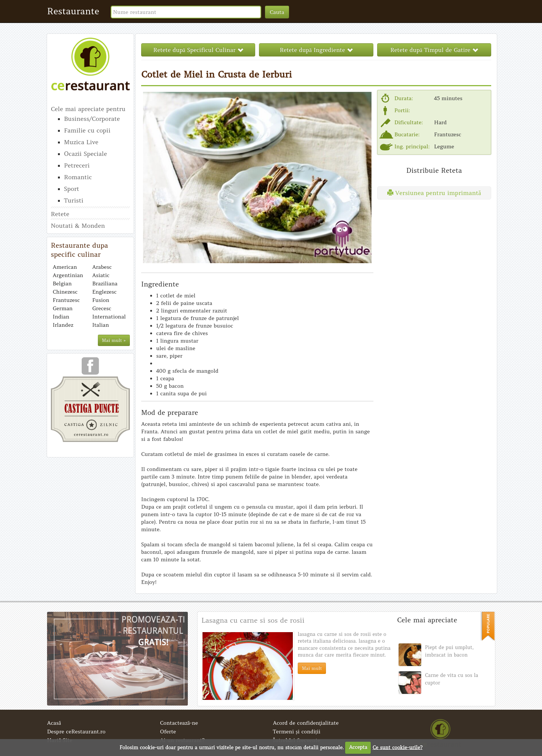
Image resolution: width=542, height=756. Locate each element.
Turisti (74, 200)
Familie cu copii (87, 130)
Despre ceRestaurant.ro (76, 732)
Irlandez (63, 325)
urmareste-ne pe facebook (90, 369)
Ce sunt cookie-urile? (398, 747)
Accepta (358, 747)
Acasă (54, 723)
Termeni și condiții (297, 732)
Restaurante (73, 11)
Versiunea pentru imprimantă (434, 193)
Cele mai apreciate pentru (88, 109)
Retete (60, 214)
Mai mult (312, 668)
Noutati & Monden (78, 226)
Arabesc (102, 267)
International (109, 317)
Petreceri (77, 165)
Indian (61, 317)
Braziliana (105, 283)
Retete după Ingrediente (316, 50)
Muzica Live (81, 142)
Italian (100, 325)
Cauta (277, 12)
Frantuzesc (66, 300)
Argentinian (68, 275)
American (65, 267)
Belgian (62, 283)
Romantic (78, 177)
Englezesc (104, 292)
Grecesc (102, 308)
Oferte (168, 732)
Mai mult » (114, 340)
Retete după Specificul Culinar (198, 50)
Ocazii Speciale (85, 154)
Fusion (101, 300)
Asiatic (101, 275)
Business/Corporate (92, 119)
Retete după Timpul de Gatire (434, 50)
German (63, 308)
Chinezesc (65, 292)
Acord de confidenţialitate (306, 723)
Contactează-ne (179, 723)
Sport (72, 189)
